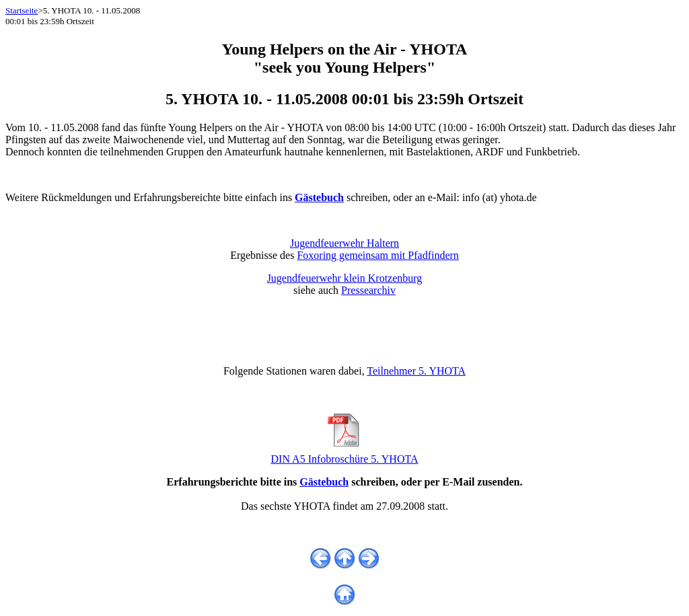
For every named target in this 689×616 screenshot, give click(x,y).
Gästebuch (324, 482)
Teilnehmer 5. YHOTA (416, 371)
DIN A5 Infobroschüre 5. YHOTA (345, 454)
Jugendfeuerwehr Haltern (344, 243)
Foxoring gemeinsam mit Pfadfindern (377, 255)
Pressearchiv (368, 290)
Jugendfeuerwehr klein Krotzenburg (345, 278)
